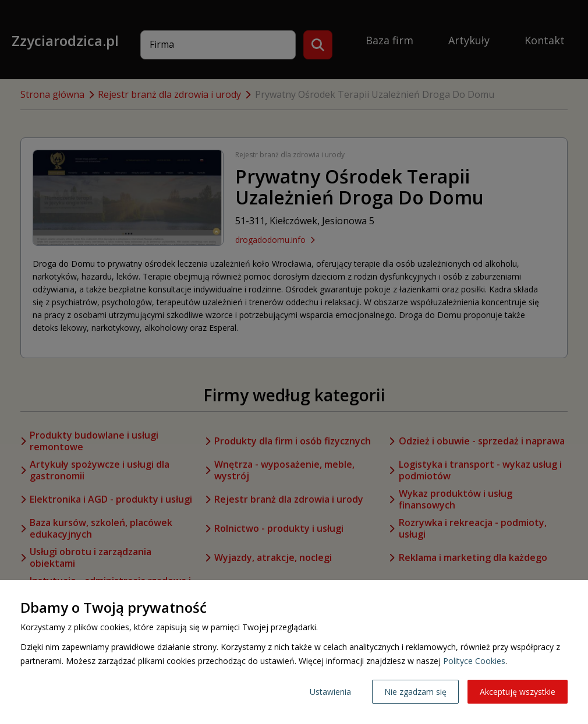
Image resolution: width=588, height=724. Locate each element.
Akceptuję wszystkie (518, 692)
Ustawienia (330, 692)
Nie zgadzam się (415, 692)
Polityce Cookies (474, 661)
